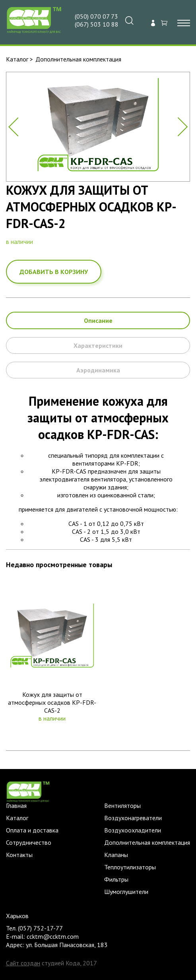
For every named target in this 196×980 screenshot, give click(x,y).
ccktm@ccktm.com (53, 936)
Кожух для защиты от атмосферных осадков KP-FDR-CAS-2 (52, 702)
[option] (98, 127)
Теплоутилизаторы (130, 867)
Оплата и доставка (32, 830)
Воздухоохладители (133, 830)
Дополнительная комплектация (78, 59)
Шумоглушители (126, 892)
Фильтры (116, 879)
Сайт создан (23, 963)
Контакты (19, 855)
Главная (16, 805)
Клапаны (116, 855)
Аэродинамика (98, 370)
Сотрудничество (29, 842)
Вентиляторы (122, 805)
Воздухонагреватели (133, 818)
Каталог (17, 59)
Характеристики (98, 345)
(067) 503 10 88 (97, 24)
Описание (98, 320)
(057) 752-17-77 (40, 928)
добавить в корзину (54, 272)
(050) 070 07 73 (96, 16)
